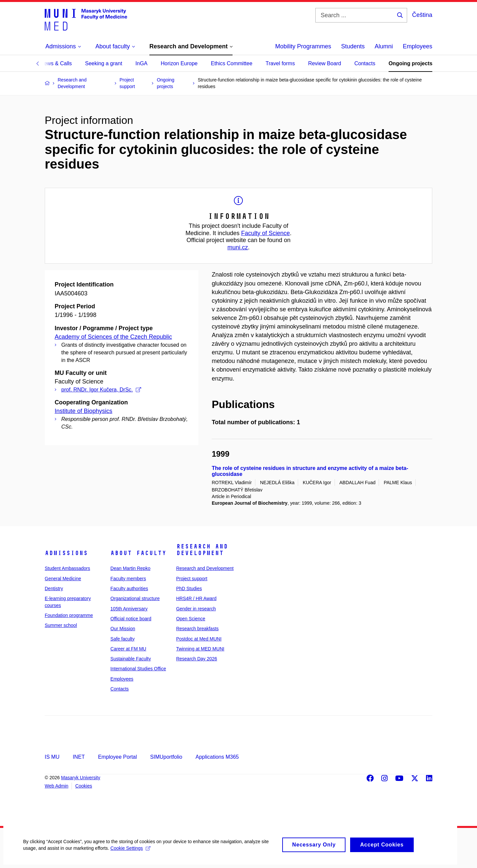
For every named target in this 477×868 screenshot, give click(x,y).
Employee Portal (117, 757)
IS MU (52, 757)
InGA (141, 63)
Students (353, 46)
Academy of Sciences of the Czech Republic (113, 337)
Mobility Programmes (303, 46)
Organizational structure (135, 598)
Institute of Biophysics (83, 411)
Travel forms (280, 63)
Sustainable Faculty (131, 659)
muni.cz (238, 247)
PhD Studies (189, 588)
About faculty (138, 553)
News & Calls (56, 63)
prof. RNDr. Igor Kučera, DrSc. (101, 390)
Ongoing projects (410, 63)
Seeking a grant (104, 63)
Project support (192, 579)
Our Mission (123, 629)
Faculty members (128, 579)
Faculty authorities (129, 588)
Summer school (61, 625)
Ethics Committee (231, 63)
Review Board (325, 63)
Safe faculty (122, 639)
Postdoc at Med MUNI (199, 639)
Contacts (365, 63)
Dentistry (54, 588)
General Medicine (63, 579)
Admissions (66, 553)
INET (79, 757)
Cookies (84, 786)
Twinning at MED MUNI (200, 649)
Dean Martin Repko (130, 568)
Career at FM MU (128, 649)
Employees (418, 46)
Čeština (422, 15)
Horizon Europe (179, 63)
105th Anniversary (129, 609)
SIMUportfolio (166, 757)
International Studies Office (138, 669)
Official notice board (131, 619)
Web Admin (56, 786)
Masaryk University (80, 778)
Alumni (384, 46)
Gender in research (196, 609)
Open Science (191, 619)
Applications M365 (217, 757)
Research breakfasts (197, 629)
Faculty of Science (265, 233)
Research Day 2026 (197, 659)
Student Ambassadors (67, 568)
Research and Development (202, 550)
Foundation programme (69, 615)
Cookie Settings (131, 853)
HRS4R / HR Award (196, 598)
